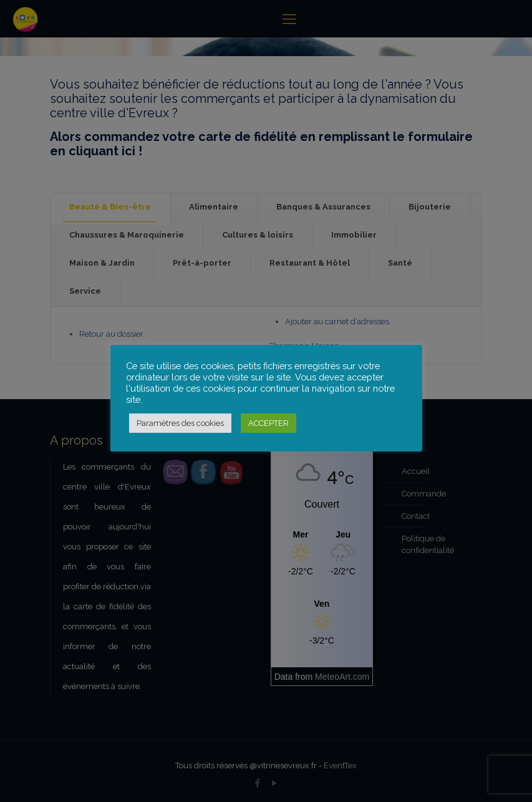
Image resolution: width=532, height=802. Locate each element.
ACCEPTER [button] (268, 423)
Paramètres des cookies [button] (180, 423)
